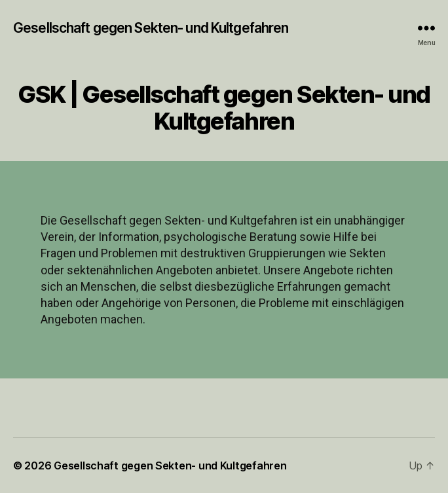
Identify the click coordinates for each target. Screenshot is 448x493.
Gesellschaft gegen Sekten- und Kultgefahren (151, 28)
